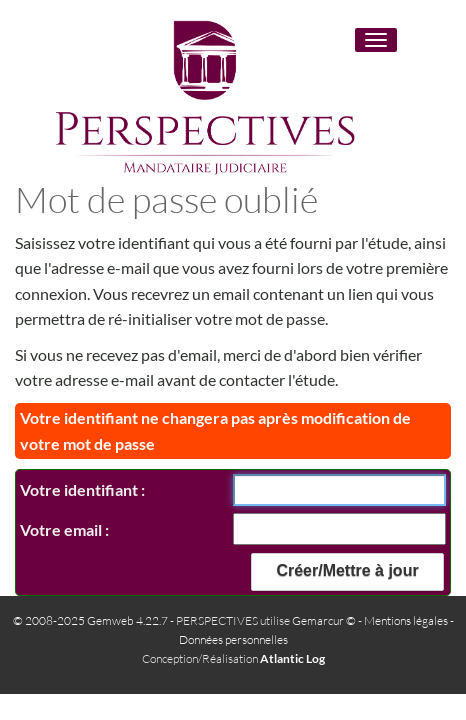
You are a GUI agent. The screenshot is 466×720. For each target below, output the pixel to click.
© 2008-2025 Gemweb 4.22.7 (90, 620)
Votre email (62, 529)
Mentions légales (406, 620)
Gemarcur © (324, 620)
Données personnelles (233, 639)
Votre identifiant (80, 489)
